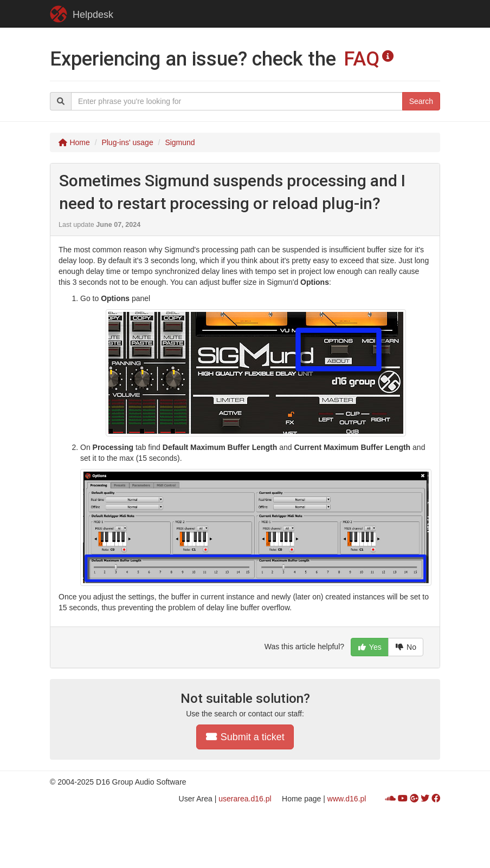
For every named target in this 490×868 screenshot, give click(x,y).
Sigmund (180, 142)
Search (421, 101)
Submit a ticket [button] (245, 737)
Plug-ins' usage (127, 142)
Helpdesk (82, 14)
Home (74, 142)
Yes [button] (370, 647)
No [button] (406, 647)
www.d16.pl (347, 799)
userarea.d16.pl (245, 799)
